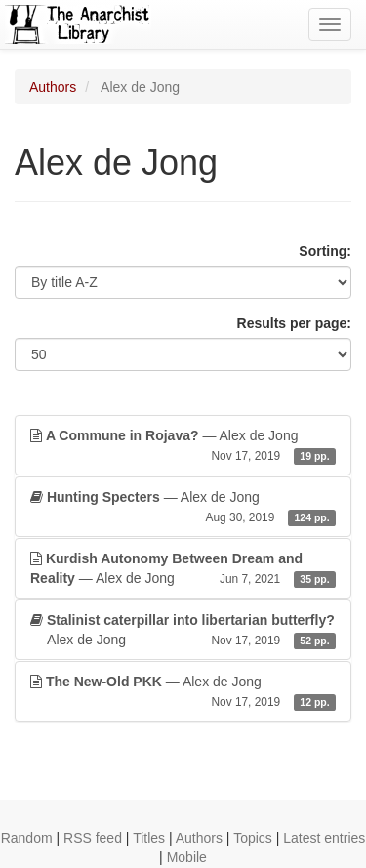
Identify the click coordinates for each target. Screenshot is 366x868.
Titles (149, 838)
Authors (53, 87)
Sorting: (325, 251)
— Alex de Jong (183, 446)
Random (27, 838)
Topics (253, 838)
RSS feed (93, 838)
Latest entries (324, 838)
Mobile (187, 857)
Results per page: (294, 323)
